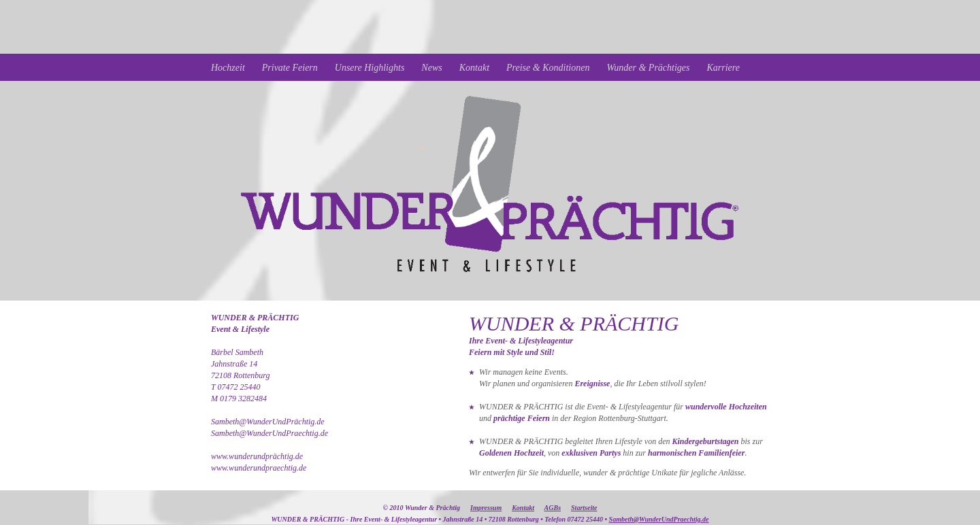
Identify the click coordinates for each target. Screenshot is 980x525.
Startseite (584, 508)
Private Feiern (290, 68)
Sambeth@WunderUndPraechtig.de (269, 433)
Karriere (723, 68)
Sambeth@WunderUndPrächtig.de (268, 422)
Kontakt (474, 68)
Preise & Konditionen (548, 68)
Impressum (486, 508)
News (431, 68)
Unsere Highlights (370, 68)
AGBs (553, 508)
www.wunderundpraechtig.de (259, 468)
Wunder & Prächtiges (648, 68)
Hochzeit (228, 68)
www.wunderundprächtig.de (257, 456)
